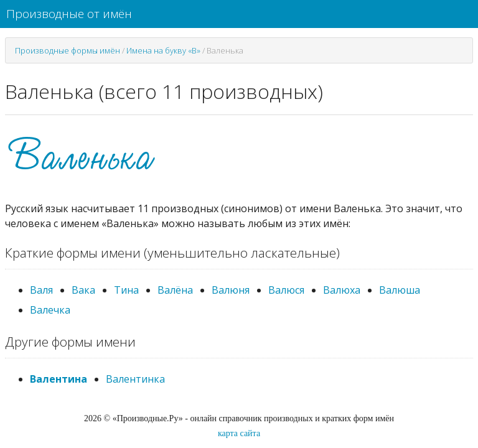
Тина (126, 290)
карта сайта (239, 433)
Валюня (231, 290)
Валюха (342, 290)
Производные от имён (69, 14)
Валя (41, 290)
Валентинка (135, 379)
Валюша (400, 290)
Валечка (50, 310)
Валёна (175, 290)
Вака (83, 290)
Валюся (286, 290)
